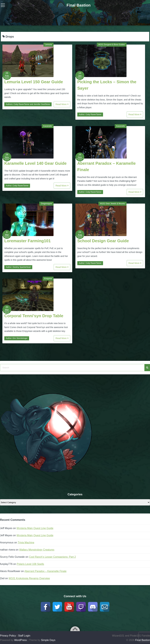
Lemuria (48, 45)
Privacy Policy (8, 636)
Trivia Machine (26, 543)
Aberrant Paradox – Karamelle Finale (45, 571)
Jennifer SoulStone (42, 104)
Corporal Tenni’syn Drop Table (34, 316)
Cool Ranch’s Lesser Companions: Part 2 (52, 557)
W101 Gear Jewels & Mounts (112, 204)
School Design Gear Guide (103, 241)
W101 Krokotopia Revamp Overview (29, 578)
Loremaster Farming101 (27, 241)
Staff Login (24, 636)
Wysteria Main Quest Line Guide (35, 528)
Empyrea (48, 279)
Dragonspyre (46, 204)
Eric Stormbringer (20, 338)
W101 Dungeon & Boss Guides (112, 45)
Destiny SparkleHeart (22, 267)
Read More (62, 104)
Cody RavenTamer (21, 104)
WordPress (21, 640)
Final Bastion (79, 5)
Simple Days (48, 640)
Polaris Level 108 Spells (30, 564)
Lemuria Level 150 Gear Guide (34, 82)
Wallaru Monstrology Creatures (37, 550)
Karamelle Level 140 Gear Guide (35, 163)
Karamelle (48, 126)
